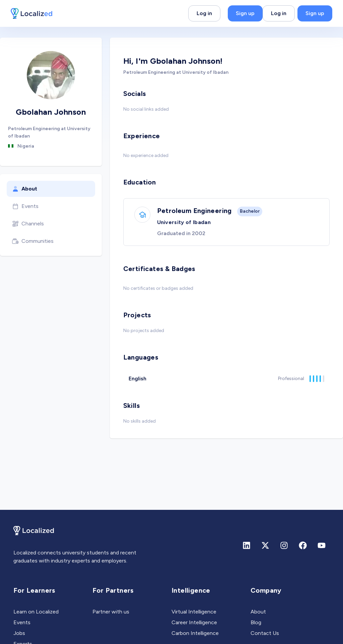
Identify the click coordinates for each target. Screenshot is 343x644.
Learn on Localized (36, 612)
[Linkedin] (247, 545)
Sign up (245, 13)
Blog (256, 622)
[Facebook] (303, 545)
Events (25, 206)
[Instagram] (284, 545)
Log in (204, 13)
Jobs (19, 633)
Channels (28, 224)
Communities (33, 241)
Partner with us (111, 612)
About (25, 189)
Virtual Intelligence (194, 612)
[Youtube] (322, 545)
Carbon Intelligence (195, 633)
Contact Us (265, 633)
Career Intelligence (194, 622)
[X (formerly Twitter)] (265, 545)
